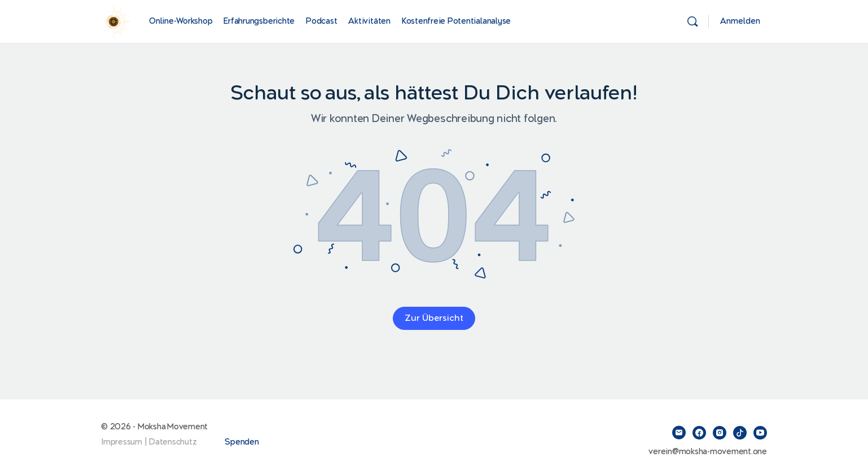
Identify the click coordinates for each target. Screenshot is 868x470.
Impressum (122, 442)
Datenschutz (173, 442)
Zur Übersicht (434, 318)
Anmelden (740, 21)
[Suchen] (692, 21)
